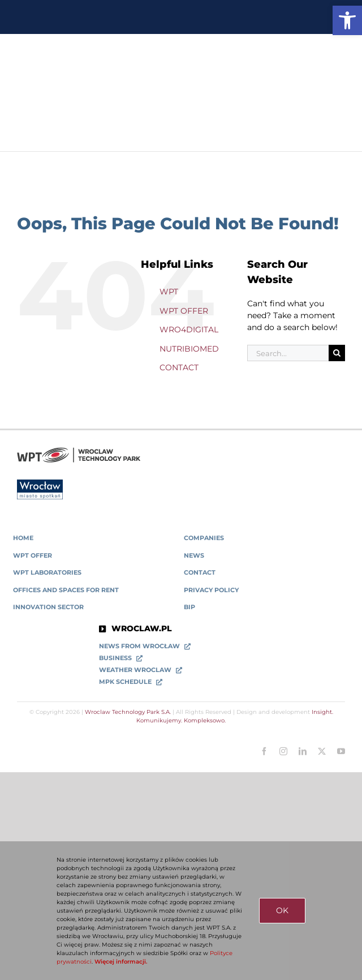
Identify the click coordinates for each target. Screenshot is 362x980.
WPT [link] (169, 292)
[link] (347, 20)
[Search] (337, 353)
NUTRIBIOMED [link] (189, 349)
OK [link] (282, 910)
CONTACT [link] (179, 367)
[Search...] (288, 353)
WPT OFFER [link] (184, 311)
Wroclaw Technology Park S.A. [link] (128, 712)
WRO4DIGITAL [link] (189, 329)
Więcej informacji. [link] (121, 962)
